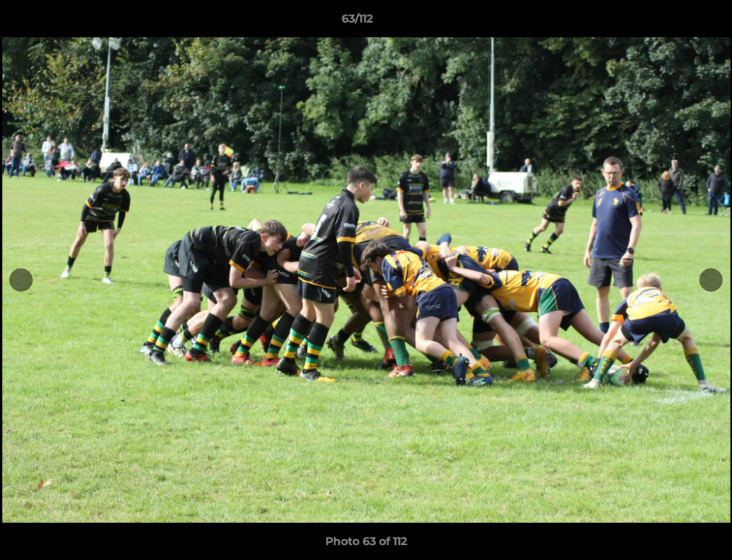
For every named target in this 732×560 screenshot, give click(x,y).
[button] (667, 23)
